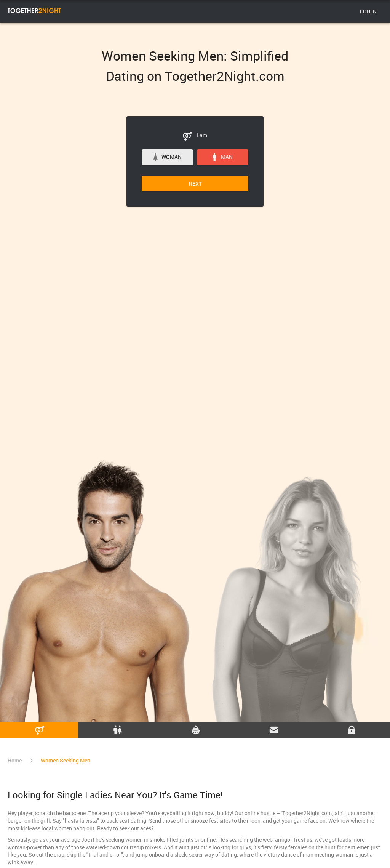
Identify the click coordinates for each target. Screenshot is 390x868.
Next (195, 183)
